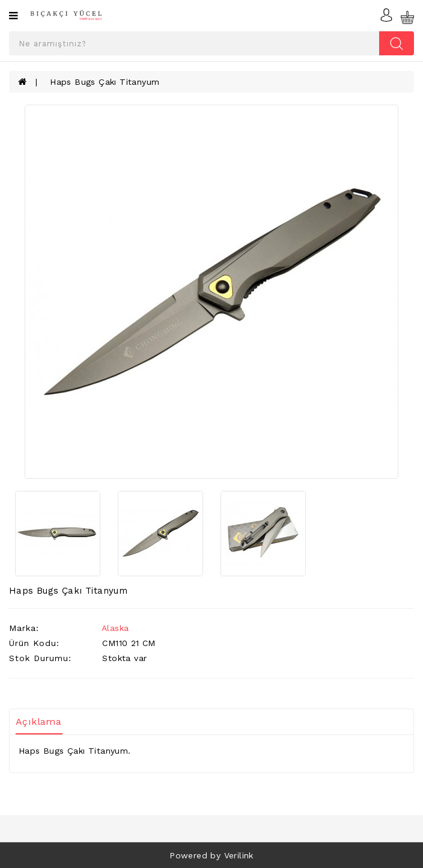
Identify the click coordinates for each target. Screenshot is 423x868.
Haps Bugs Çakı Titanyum (105, 82)
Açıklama (38, 722)
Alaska (115, 628)
